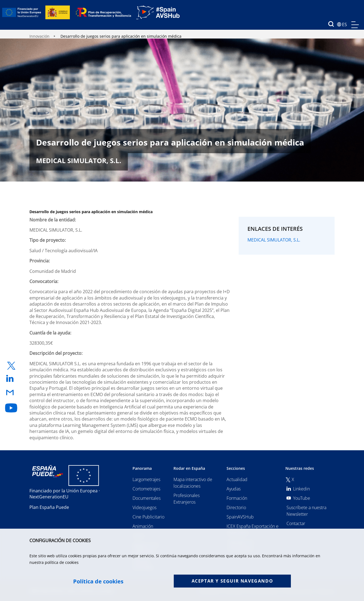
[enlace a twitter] (11, 366)
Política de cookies (98, 581)
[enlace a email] (11, 393)
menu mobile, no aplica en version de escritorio (355, 25)
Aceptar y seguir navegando (232, 581)
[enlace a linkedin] (11, 379)
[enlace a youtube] (11, 408)
